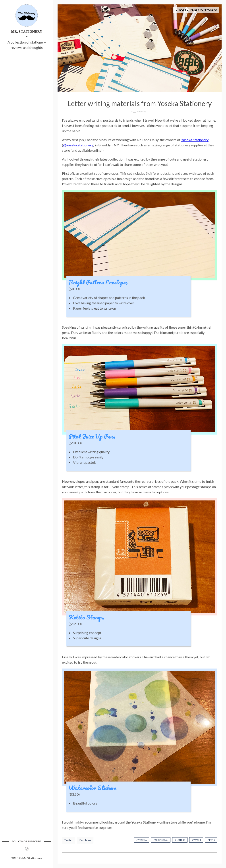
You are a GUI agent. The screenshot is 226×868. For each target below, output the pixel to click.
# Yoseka (142, 840)
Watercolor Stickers (93, 788)
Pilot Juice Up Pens (92, 436)
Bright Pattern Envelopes (98, 282)
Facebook (85, 840)
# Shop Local (161, 840)
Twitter (69, 840)
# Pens (211, 840)
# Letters (180, 840)
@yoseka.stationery (78, 145)
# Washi (196, 840)
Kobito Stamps (86, 617)
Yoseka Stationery (195, 140)
